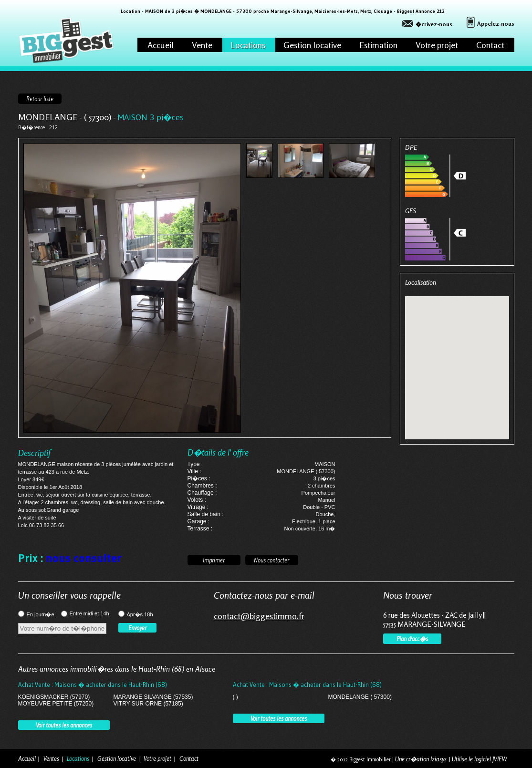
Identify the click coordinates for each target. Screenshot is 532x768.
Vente (202, 45)
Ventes (51, 758)
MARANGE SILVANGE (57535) (153, 697)
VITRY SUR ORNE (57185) (148, 704)
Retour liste (40, 99)
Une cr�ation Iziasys (421, 759)
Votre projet (437, 45)
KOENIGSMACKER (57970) (54, 697)
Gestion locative (312, 45)
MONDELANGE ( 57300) (360, 697)
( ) (235, 697)
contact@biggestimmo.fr (259, 616)
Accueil (161, 45)
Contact (490, 45)
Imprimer (214, 560)
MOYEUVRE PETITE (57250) (56, 704)
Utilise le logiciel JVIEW (479, 759)
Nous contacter (271, 560)
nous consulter (83, 558)
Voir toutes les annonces (64, 725)
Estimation (378, 45)
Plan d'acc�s (412, 639)
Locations (248, 45)
